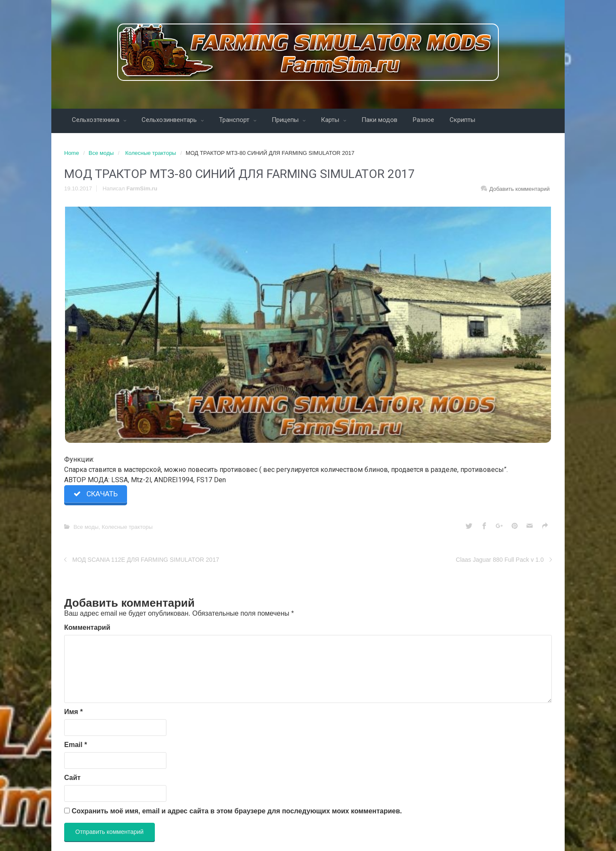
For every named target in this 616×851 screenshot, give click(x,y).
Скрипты (462, 120)
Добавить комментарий (520, 189)
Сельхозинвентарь (170, 120)
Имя (73, 712)
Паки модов (379, 120)
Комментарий (87, 627)
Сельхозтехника (96, 120)
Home (72, 153)
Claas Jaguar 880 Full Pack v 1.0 (500, 560)
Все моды (101, 153)
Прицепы (286, 120)
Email (76, 745)
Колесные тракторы (151, 153)
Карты (331, 120)
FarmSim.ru (142, 188)
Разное (423, 120)
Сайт (72, 778)
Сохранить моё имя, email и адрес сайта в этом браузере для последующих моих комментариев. (237, 811)
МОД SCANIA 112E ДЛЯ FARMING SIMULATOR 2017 (146, 560)
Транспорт (235, 120)
